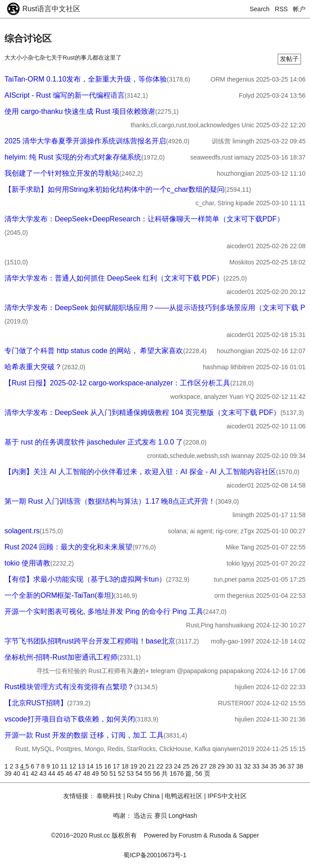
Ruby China (143, 796)
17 (117, 766)
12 (73, 766)
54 (140, 773)
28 (213, 766)
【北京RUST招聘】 (36, 703)
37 (292, 766)
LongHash (183, 816)
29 (222, 766)
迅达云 (143, 816)
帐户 (299, 9)
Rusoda (220, 835)
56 (157, 773)
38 (300, 766)
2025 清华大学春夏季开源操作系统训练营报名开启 (85, 141)
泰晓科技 (109, 796)
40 (17, 773)
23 (169, 766)
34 (265, 766)
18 (126, 766)
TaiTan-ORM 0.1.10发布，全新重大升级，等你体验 (86, 79)
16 (108, 766)
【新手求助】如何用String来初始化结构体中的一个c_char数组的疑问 (114, 189)
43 (44, 773)
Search (260, 9)
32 (248, 766)
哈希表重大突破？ (33, 367)
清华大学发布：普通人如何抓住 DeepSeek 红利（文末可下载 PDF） (114, 278)
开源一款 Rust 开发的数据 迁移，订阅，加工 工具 (84, 735)
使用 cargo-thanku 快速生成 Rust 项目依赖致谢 (80, 111)
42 (35, 773)
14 (91, 766)
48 (87, 773)
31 (239, 766)
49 (96, 773)
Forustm (190, 835)
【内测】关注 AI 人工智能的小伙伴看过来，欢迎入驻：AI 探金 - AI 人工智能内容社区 (140, 472)
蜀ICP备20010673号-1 (155, 855)
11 (65, 766)
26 (196, 766)
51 (114, 773)
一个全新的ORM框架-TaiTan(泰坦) (59, 595)
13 (82, 766)
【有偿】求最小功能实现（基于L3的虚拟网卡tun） (85, 579)
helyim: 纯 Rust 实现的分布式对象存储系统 (73, 157)
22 (161, 766)
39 (9, 773)
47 (79, 773)
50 (105, 773)
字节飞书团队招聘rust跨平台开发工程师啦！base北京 (90, 641)
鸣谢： (122, 816)
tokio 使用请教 (27, 563)
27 (204, 766)
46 (70, 773)
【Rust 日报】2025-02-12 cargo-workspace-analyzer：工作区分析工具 (117, 383)
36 (283, 766)
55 (149, 773)
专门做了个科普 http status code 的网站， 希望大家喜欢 (94, 351)
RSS (282, 9)
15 (100, 766)
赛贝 (161, 816)
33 (257, 766)
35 (274, 766)
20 (143, 766)
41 (26, 773)
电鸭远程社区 (183, 796)
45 (61, 773)
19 (134, 766)
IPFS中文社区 (227, 796)
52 (122, 773)
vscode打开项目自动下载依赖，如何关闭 (70, 719)
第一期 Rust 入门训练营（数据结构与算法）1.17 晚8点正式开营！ (110, 501)
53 (131, 773)
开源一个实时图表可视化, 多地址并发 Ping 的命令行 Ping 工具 (104, 611)
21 (152, 766)
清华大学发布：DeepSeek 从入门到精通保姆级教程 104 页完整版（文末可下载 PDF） (142, 412)
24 (178, 766)
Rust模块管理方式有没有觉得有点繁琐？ (69, 687)
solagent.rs (22, 531)
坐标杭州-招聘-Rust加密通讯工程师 (61, 657)
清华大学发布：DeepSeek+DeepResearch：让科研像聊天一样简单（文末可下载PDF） (144, 219)
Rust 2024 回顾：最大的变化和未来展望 (68, 547)
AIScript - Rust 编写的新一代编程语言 (65, 95)
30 (231, 766)
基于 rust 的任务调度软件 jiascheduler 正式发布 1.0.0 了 (94, 442)
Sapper (249, 835)
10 (56, 766)
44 (52, 773)
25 (187, 766)
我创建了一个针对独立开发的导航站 (62, 173)
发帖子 (289, 59)
